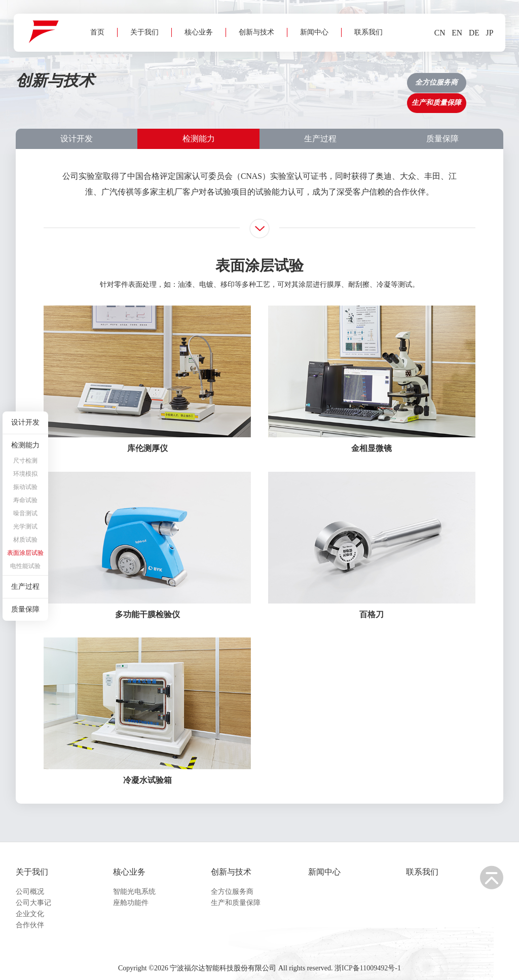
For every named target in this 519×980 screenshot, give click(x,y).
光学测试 (25, 526)
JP (487, 34)
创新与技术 (252, 69)
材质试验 (25, 540)
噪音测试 (25, 513)
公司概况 (30, 883)
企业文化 (30, 905)
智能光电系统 (134, 883)
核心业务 (195, 69)
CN (435, 34)
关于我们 (140, 69)
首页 (93, 69)
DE (471, 34)
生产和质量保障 (236, 894)
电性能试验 (25, 566)
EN (453, 34)
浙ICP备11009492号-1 (368, 963)
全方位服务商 (232, 883)
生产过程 (320, 121)
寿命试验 (25, 500)
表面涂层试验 (25, 553)
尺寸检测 (25, 461)
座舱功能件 (131, 894)
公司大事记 (33, 894)
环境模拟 (25, 474)
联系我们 (364, 69)
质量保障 (442, 121)
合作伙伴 (30, 916)
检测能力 (199, 121)
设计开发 (77, 121)
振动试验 (25, 487)
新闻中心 (310, 69)
